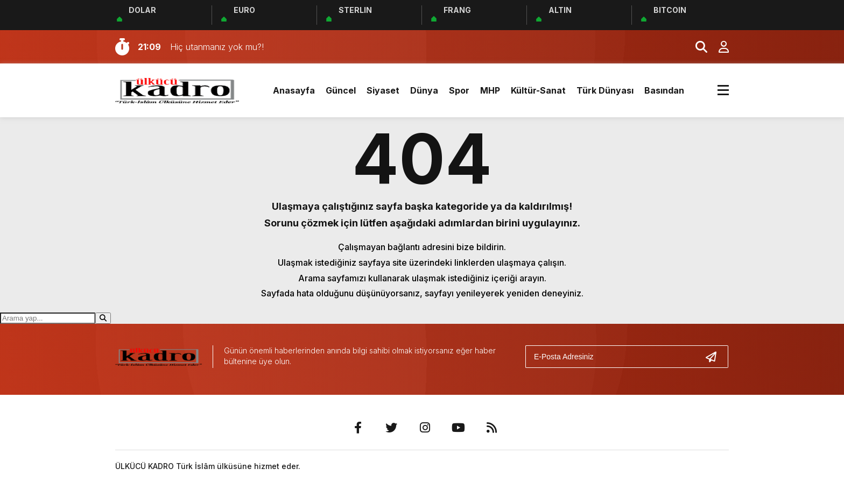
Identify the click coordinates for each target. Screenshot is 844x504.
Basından (664, 90)
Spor (459, 90)
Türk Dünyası (605, 90)
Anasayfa (294, 90)
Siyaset (383, 90)
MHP (490, 90)
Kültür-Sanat (538, 90)
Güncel (341, 90)
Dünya (424, 90)
